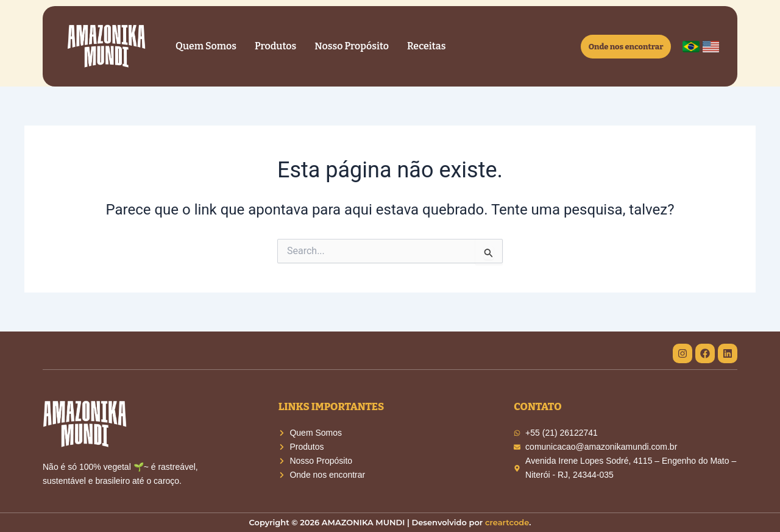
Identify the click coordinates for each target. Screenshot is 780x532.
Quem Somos (206, 46)
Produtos (275, 46)
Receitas (426, 46)
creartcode (507, 522)
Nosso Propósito (352, 46)
